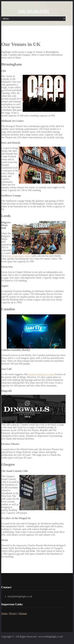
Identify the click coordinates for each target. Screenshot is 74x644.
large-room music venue (19, 256)
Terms (4, 613)
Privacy (13, 613)
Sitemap (23, 613)
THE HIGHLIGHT (33, 11)
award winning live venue (41, 374)
